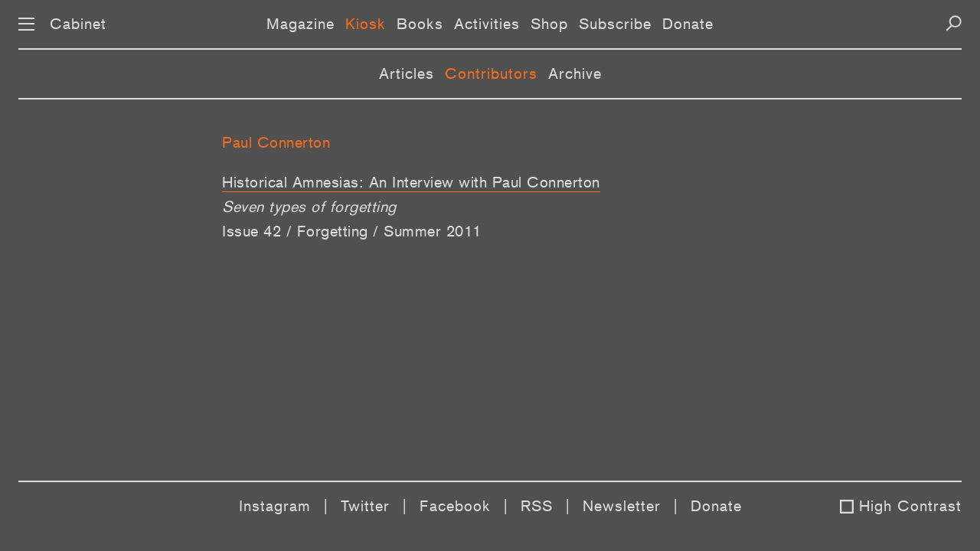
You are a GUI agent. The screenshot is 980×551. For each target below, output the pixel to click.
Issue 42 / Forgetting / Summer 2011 (352, 231)
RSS (537, 506)
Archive (575, 73)
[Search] (954, 23)
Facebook (455, 506)
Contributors (491, 73)
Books (420, 24)
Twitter (365, 506)
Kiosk (366, 24)
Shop (549, 24)
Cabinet (78, 24)
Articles (407, 73)
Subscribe (615, 24)
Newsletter (622, 506)
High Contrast (910, 506)
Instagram (275, 506)
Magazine (301, 24)
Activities (487, 24)
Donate (688, 24)
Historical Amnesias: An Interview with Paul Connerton (411, 182)
